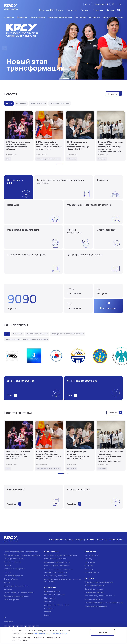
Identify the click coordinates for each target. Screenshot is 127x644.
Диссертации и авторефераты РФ (57, 562)
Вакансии (8, 565)
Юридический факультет (94, 589)
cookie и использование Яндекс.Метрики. (50, 633)
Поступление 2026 (92, 555)
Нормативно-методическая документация (61, 555)
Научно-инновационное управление (58, 569)
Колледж (48, 612)
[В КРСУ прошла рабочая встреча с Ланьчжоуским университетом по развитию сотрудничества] (49, 136)
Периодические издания (13, 576)
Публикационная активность (55, 559)
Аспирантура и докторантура (56, 572)
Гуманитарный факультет (94, 592)
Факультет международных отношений (100, 596)
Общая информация (12, 600)
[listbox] (88, 4)
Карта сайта (9, 622)
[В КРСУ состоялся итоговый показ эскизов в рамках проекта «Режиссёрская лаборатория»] (19, 136)
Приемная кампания (52, 591)
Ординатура (49, 608)
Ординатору (89, 569)
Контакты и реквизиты (12, 562)
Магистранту (90, 562)
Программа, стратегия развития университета (22, 555)
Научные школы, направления (56, 576)
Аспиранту (89, 565)
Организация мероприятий (14, 569)
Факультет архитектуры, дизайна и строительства (104, 603)
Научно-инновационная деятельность (19, 593)
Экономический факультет (95, 585)
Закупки (7, 582)
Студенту (88, 559)
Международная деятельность (16, 586)
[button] (58, 78)
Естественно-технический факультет (99, 582)
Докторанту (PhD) (92, 572)
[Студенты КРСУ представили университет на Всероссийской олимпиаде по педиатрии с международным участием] (111, 136)
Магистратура (50, 598)
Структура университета (14, 559)
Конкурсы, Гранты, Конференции (57, 565)
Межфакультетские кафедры (96, 606)
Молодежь (8, 589)
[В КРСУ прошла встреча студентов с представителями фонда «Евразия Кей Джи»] (80, 136)
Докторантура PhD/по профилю (57, 605)
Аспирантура (49, 601)
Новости (7, 572)
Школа (47, 615)
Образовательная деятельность (16, 596)
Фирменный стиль (11, 579)
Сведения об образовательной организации (21, 552)
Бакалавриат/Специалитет (55, 595)
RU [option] (86, 4)
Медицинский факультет (94, 599)
